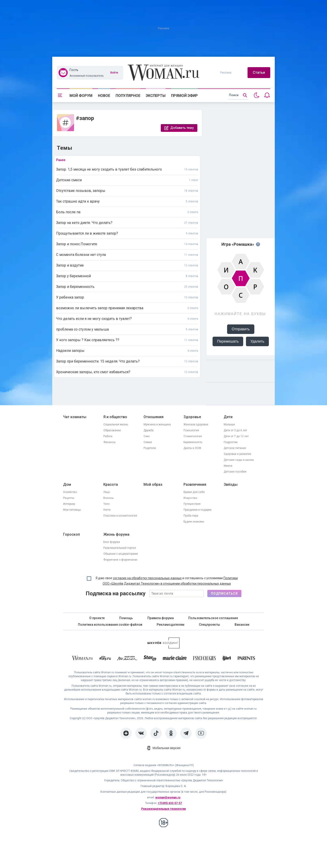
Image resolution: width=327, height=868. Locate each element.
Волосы (108, 498)
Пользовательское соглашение (213, 618)
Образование (112, 430)
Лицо (107, 492)
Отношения (154, 417)
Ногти (107, 510)
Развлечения (195, 484)
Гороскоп (72, 534)
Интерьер (69, 504)
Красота (111, 484)
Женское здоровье (196, 424)
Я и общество (115, 417)
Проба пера (191, 516)
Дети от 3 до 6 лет (235, 430)
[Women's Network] (163, 647)
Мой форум (81, 96)
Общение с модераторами (121, 554)
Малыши (229, 424)
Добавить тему (182, 128)
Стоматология (193, 436)
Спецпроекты (209, 625)
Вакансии (242, 625)
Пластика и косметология (120, 516)
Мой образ (153, 484)
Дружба (149, 430)
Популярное (128, 96)
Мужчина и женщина (157, 424)
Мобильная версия (166, 748)
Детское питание (235, 448)
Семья (148, 442)
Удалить (257, 341)
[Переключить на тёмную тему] (257, 95)
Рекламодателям (171, 625)
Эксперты (156, 96)
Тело (106, 504)
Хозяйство (70, 492)
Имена (228, 466)
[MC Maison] (127, 659)
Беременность (193, 442)
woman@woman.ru (168, 797)
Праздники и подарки (197, 510)
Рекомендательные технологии (163, 809)
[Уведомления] (267, 95)
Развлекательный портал (120, 548)
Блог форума (112, 542)
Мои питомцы (72, 510)
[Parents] (246, 659)
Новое (104, 96)
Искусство (190, 498)
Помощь (126, 618)
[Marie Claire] (175, 659)
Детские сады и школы (239, 460)
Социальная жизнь (116, 424)
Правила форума (161, 618)
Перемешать (228, 341)
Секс (147, 436)
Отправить (241, 329)
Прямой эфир (184, 96)
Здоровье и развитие (237, 454)
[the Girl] (227, 659)
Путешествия (192, 504)
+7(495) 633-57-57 (170, 803)
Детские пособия (235, 472)
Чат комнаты (75, 417)
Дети (228, 417)
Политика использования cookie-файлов (110, 625)
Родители (150, 448)
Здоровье (192, 417)
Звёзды (231, 484)
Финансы (109, 442)
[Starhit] (150, 659)
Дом (67, 484)
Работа (108, 436)
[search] (238, 95)
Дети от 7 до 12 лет (236, 436)
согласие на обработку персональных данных (147, 578)
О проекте (97, 618)
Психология (191, 430)
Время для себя (194, 492)
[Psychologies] (205, 659)
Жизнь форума (116, 534)
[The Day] (105, 659)
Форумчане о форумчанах (120, 560)
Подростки (231, 442)
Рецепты (69, 498)
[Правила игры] (258, 244)
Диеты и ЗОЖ (192, 448)
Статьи (259, 72)
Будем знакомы (194, 522)
